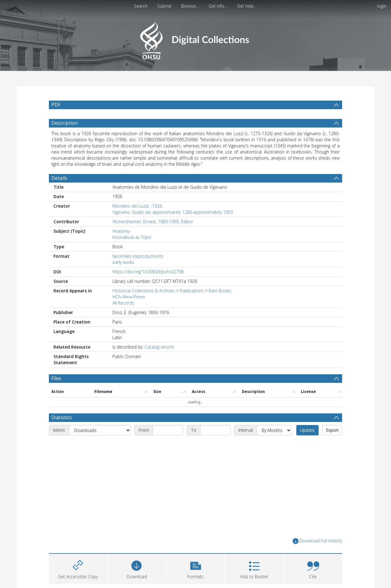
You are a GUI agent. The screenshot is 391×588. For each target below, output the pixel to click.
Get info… (218, 6)
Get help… (247, 6)
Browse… (190, 6)
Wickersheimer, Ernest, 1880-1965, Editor (153, 222)
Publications (192, 291)
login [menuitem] (382, 6)
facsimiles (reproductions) (138, 256)
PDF (56, 105)
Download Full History (317, 541)
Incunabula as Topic (132, 237)
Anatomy (121, 231)
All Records (123, 303)
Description (65, 123)
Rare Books (220, 291)
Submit (164, 6)
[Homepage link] (195, 39)
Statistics (62, 417)
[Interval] (274, 430)
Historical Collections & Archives (144, 291)
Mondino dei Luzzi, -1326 (137, 206)
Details (59, 178)
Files (56, 378)
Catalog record (159, 347)
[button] (195, 568)
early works (123, 262)
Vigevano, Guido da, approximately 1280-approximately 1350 (173, 212)
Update (307, 430)
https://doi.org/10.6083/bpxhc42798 (148, 272)
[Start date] (168, 430)
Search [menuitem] (141, 6)
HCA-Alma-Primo (129, 297)
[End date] (215, 430)
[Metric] (100, 430)
